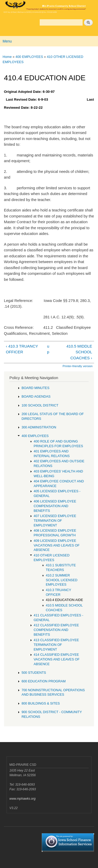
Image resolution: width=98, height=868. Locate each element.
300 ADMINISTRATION (39, 427)
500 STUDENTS (34, 673)
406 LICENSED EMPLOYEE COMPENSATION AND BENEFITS (55, 506)
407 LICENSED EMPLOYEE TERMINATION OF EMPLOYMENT (55, 521)
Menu (7, 41)
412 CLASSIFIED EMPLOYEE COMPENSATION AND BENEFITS (56, 630)
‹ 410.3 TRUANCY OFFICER (22, 349)
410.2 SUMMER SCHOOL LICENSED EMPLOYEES (62, 580)
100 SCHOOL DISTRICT (40, 405)
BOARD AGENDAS (36, 396)
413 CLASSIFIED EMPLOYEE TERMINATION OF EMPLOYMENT (56, 645)
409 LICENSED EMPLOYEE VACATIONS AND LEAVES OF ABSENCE (57, 545)
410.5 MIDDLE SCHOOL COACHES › (79, 352)
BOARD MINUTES (35, 388)
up (48, 349)
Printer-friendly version (77, 366)
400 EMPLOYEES (29, 57)
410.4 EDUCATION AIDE (64, 600)
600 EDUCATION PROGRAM (44, 681)
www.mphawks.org (22, 799)
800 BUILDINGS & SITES (41, 703)
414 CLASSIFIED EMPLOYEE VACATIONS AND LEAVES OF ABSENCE (57, 659)
